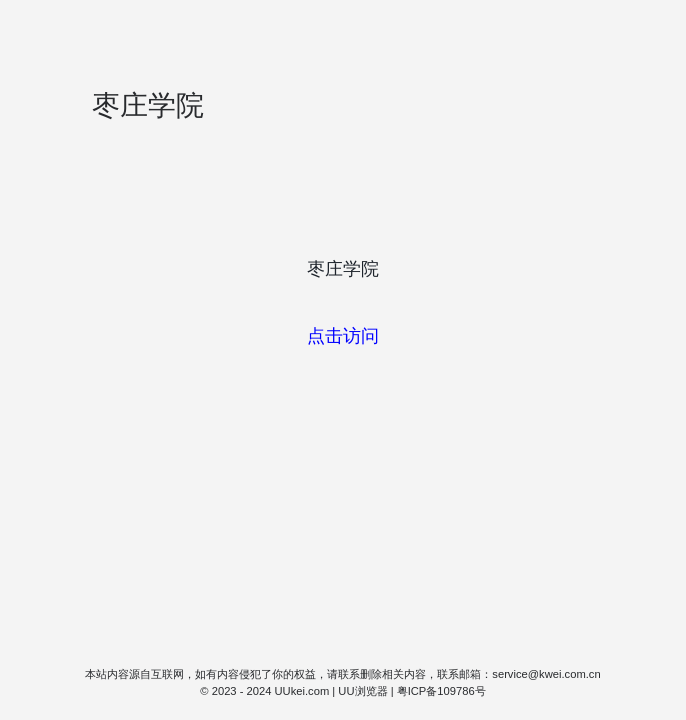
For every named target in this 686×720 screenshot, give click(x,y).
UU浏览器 (362, 691)
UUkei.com (302, 691)
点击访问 (343, 336)
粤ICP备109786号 (441, 691)
